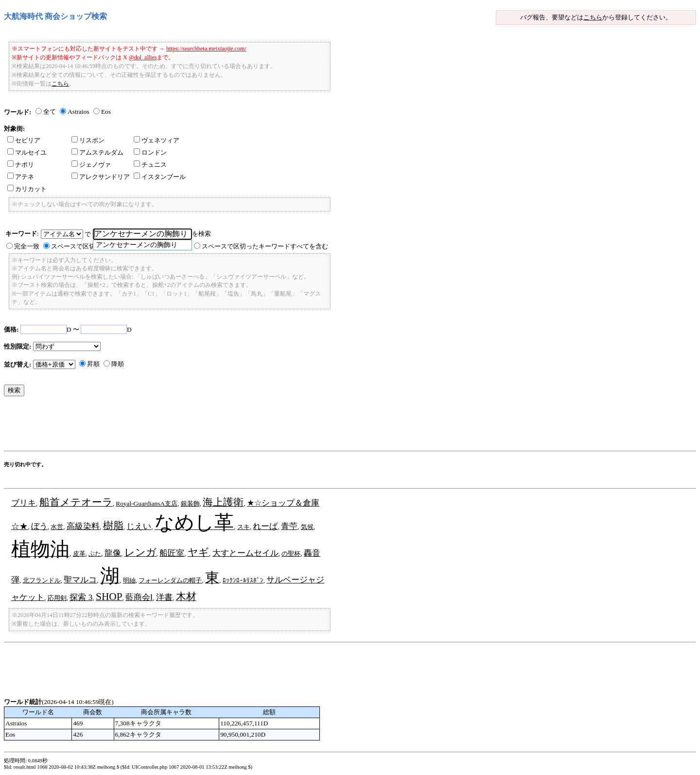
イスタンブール (160, 177)
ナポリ (21, 165)
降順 (118, 364)
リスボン (88, 140)
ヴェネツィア (157, 140)
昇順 (93, 364)
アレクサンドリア (101, 177)
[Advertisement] (181, 426)
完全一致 (27, 246)
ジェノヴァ (91, 165)
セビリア (24, 140)
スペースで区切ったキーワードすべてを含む (265, 246)
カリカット (27, 189)
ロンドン (150, 152)
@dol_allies (143, 57)
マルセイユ (27, 152)
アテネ (21, 177)
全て (50, 112)
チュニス (150, 165)
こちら (593, 17)
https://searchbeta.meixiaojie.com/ (206, 49)
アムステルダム (97, 152)
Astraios (78, 112)
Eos (106, 112)
